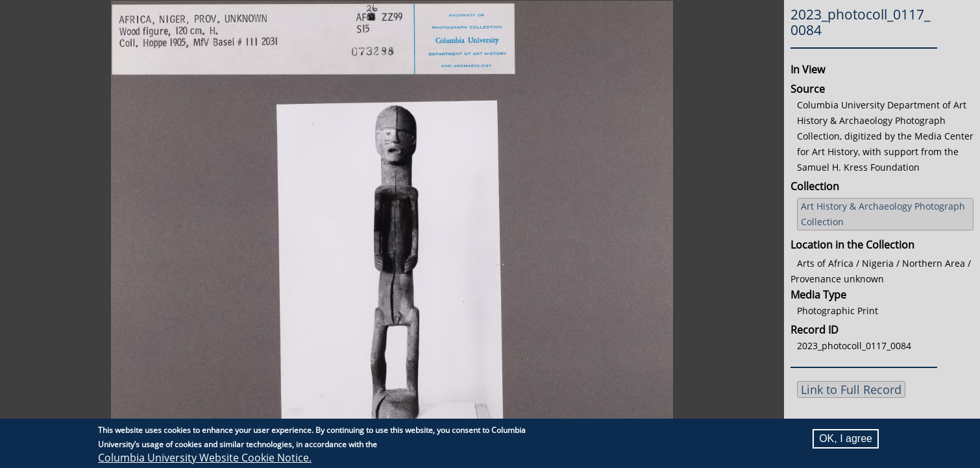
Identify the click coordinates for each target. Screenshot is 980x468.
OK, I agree (846, 438)
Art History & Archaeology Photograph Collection (883, 214)
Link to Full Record (851, 389)
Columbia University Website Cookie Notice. (205, 458)
